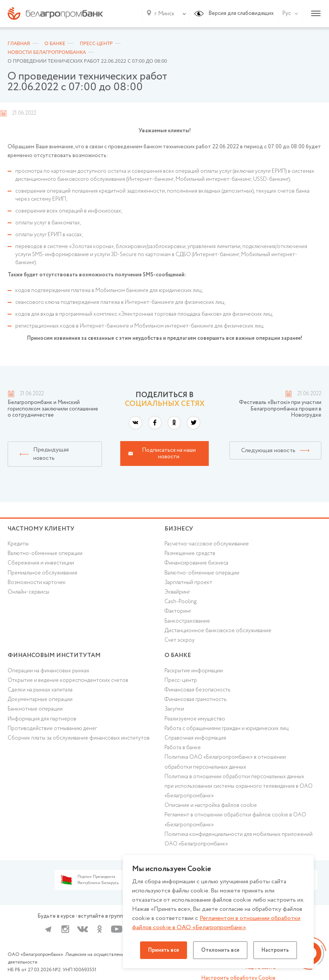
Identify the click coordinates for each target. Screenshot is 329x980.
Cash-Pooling (181, 602)
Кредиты (18, 544)
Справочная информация (195, 738)
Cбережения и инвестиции (41, 563)
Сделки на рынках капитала (40, 690)
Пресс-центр (181, 680)
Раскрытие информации (194, 671)
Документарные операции (40, 699)
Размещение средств (190, 553)
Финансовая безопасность (197, 690)
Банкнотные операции (35, 709)
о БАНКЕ (178, 655)
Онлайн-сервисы (28, 592)
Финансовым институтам (54, 655)
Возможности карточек (37, 582)
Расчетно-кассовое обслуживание (207, 544)
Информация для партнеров (42, 719)
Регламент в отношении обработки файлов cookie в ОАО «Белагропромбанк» (235, 820)
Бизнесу (179, 529)
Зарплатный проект (188, 582)
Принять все (164, 950)
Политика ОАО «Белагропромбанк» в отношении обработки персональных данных (225, 762)
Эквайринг (177, 592)
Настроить (275, 950)
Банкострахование (187, 621)
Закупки (174, 709)
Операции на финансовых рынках (48, 671)
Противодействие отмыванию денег (52, 729)
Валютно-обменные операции (45, 553)
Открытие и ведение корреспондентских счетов (68, 680)
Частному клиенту (41, 529)
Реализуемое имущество (195, 719)
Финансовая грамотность (195, 699)
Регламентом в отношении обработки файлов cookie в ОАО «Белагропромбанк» (216, 923)
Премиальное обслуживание (43, 573)
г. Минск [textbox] (164, 14)
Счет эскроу (180, 640)
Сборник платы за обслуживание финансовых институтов (79, 738)
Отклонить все (220, 950)
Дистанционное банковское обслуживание (218, 631)
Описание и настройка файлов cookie (211, 805)
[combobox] (163, 14)
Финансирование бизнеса (196, 563)
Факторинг (178, 611)
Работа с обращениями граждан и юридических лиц (227, 729)
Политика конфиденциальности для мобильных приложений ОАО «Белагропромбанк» (239, 839)
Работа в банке (183, 748)
